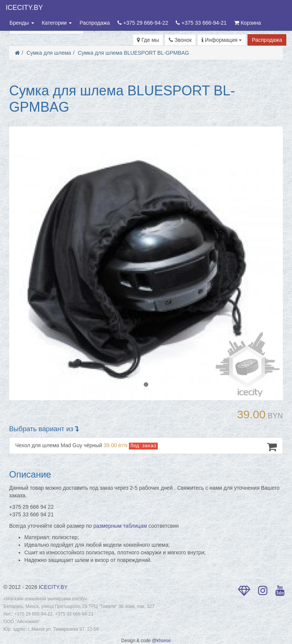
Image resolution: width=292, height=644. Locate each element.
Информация (222, 40)
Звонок (180, 40)
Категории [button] (57, 23)
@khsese (161, 641)
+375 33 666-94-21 (201, 23)
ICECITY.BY (24, 8)
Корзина (248, 23)
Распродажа (95, 23)
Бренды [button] (22, 23)
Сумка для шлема (49, 53)
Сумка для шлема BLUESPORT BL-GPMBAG (133, 53)
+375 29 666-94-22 (143, 23)
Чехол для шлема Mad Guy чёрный (146, 447)
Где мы (148, 40)
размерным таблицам (120, 526)
